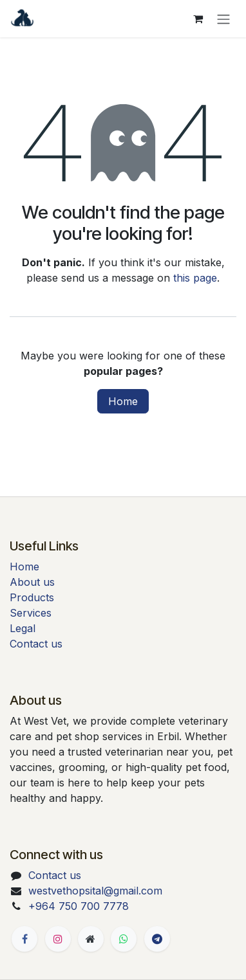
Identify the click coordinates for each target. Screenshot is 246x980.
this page (195, 278)
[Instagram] (58, 939)
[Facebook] (24, 939)
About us (32, 582)
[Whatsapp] (124, 939)
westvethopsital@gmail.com (95, 891)
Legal (23, 628)
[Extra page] (91, 939)
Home (123, 401)
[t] (157, 939)
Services (31, 613)
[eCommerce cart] (198, 19)
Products (32, 597)
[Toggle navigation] (223, 19)
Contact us (36, 644)
